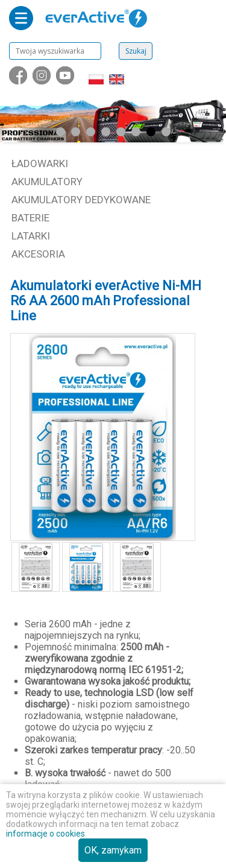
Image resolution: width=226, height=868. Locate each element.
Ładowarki (40, 163)
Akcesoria (38, 254)
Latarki (31, 236)
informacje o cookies (46, 834)
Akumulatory (47, 182)
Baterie (30, 218)
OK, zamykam (113, 850)
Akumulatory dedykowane (81, 200)
